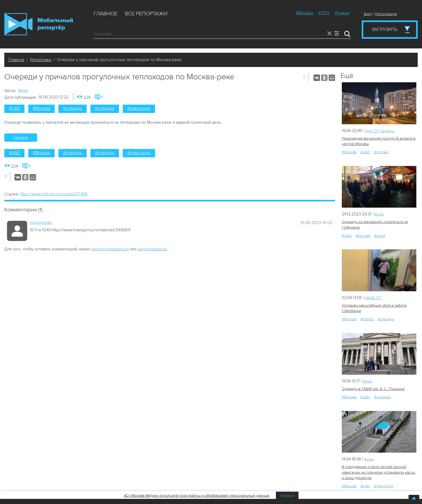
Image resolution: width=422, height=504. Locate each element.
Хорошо (287, 496)
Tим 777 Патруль (380, 131)
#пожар (342, 13)
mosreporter (41, 222)
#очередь (73, 108)
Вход (368, 14)
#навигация (139, 108)
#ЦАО (14, 108)
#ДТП (324, 13)
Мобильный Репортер (39, 24)
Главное (105, 14)
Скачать (21, 137)
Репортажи (41, 60)
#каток (380, 235)
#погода (381, 152)
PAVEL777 (374, 297)
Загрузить (384, 29)
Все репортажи (146, 14)
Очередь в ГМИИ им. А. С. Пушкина (373, 388)
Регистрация (386, 14)
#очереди (105, 108)
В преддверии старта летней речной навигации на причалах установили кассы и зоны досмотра (378, 471)
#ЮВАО (367, 318)
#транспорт (384, 485)
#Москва (304, 13)
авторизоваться (152, 249)
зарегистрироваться (110, 249)
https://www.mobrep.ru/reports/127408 (54, 194)
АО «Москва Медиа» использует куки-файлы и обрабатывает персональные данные (197, 496)
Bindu (23, 90)
